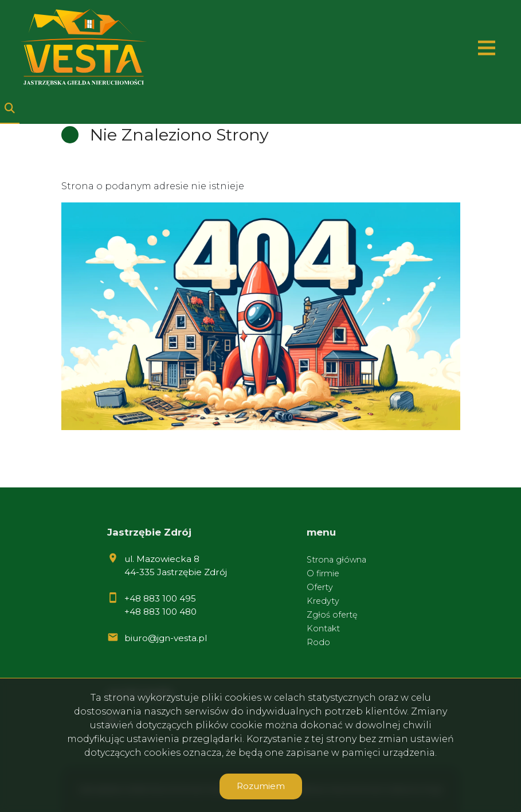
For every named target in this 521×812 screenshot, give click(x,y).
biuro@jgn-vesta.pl (166, 638)
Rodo (318, 642)
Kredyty (323, 601)
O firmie (323, 573)
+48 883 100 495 (160, 598)
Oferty (320, 587)
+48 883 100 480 (160, 612)
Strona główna (336, 560)
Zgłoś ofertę (332, 615)
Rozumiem (261, 786)
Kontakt (323, 628)
